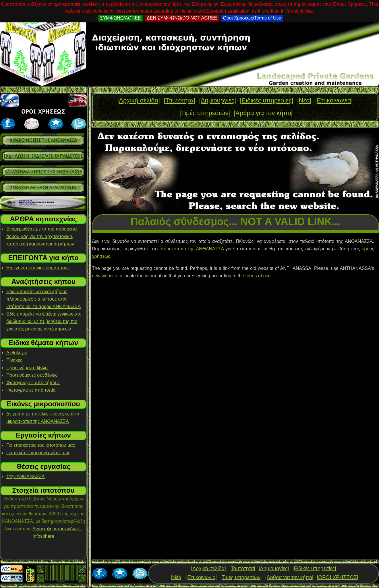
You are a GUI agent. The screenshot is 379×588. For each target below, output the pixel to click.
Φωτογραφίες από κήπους (33, 383)
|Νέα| (304, 100)
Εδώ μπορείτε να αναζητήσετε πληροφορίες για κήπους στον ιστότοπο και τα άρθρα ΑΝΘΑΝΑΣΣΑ (43, 299)
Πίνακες (14, 360)
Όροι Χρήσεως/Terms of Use (252, 18)
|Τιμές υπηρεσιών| (205, 113)
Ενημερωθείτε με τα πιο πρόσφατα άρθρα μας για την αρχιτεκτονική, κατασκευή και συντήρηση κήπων (41, 236)
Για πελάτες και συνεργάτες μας (38, 453)
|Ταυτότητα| (179, 100)
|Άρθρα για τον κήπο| (263, 113)
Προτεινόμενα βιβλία (27, 368)
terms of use (258, 276)
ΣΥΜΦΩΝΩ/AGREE (120, 18)
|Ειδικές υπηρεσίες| (266, 100)
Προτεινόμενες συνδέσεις (32, 375)
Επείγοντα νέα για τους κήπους (38, 268)
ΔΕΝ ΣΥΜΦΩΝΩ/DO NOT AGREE (182, 18)
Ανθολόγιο (17, 353)
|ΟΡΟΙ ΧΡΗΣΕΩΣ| (337, 577)
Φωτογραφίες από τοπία (31, 390)
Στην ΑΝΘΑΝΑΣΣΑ (26, 476)
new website (105, 276)
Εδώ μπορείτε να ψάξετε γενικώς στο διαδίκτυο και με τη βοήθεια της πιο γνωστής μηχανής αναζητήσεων (44, 321)
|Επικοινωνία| (334, 100)
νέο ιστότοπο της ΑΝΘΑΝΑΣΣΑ (192, 249)
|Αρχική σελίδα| (139, 100)
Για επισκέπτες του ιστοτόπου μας (41, 445)
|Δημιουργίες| (217, 100)
